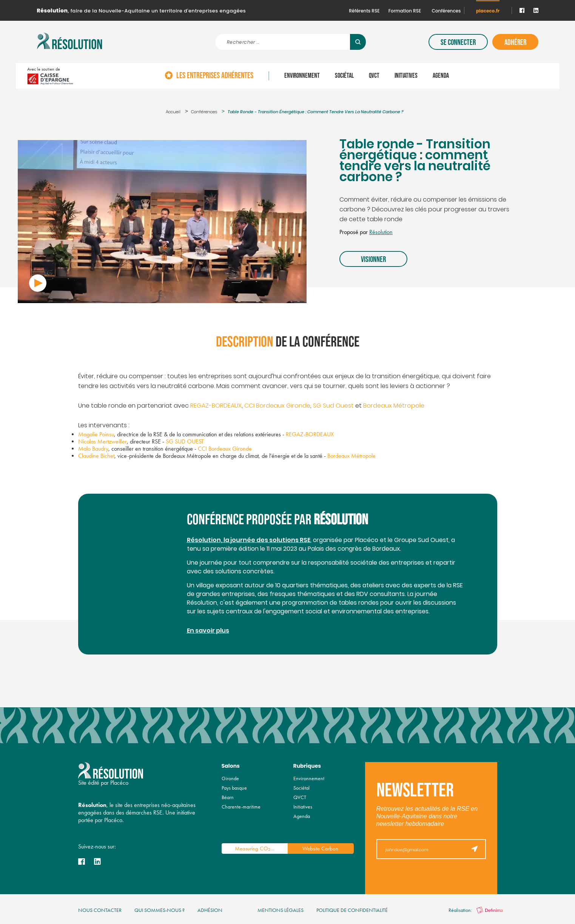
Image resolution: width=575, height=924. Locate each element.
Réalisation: (476, 910)
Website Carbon (320, 849)
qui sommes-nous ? (160, 910)
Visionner (373, 259)
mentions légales (281, 910)
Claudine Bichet (96, 456)
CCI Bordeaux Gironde (277, 406)
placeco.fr (488, 11)
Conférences (446, 11)
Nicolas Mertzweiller (103, 441)
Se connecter (458, 42)
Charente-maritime (241, 807)
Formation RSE (405, 11)
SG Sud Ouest (333, 406)
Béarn (228, 797)
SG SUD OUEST (185, 441)
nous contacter (100, 910)
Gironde (230, 778)
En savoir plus (208, 631)
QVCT (374, 76)
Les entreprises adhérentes (215, 76)
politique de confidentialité (352, 910)
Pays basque (234, 788)
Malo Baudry (93, 449)
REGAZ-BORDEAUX (216, 406)
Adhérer (515, 42)
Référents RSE (364, 11)
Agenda (441, 76)
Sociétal (344, 76)
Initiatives (406, 76)
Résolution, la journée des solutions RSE (249, 541)
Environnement (302, 76)
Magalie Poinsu (96, 434)
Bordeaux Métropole (394, 406)
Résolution (381, 232)
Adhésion (210, 910)
